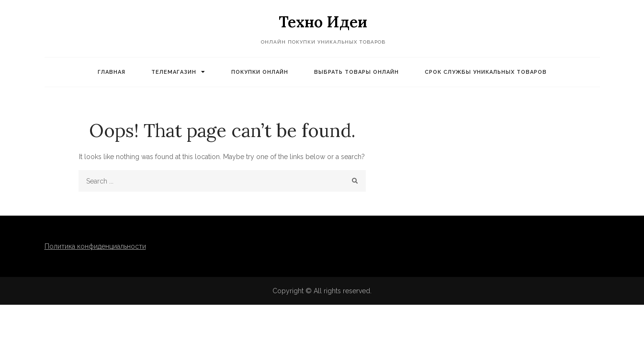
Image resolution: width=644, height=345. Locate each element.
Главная (112, 72)
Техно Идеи (323, 22)
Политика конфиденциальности (95, 246)
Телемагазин (174, 72)
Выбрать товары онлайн (356, 72)
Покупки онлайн (260, 72)
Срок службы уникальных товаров (486, 72)
